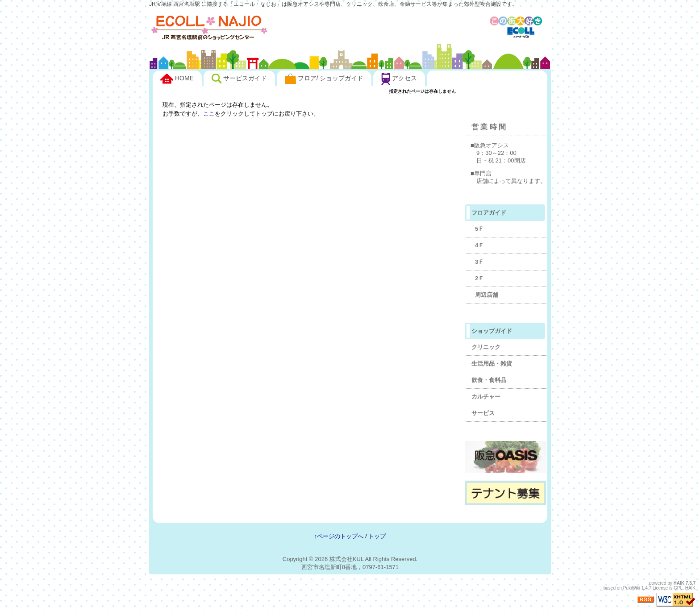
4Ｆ (479, 245)
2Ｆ (479, 278)
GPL (678, 588)
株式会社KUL (347, 559)
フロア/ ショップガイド (324, 79)
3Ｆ (479, 262)
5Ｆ (479, 229)
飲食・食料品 (489, 380)
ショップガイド (492, 331)
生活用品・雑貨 (492, 364)
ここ (209, 114)
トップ (377, 536)
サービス (483, 413)
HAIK (679, 583)
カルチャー (486, 397)
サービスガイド (239, 79)
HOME (177, 79)
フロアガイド (489, 213)
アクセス (399, 79)
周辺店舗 (487, 295)
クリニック (486, 347)
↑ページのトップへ (339, 536)
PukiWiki (632, 588)
